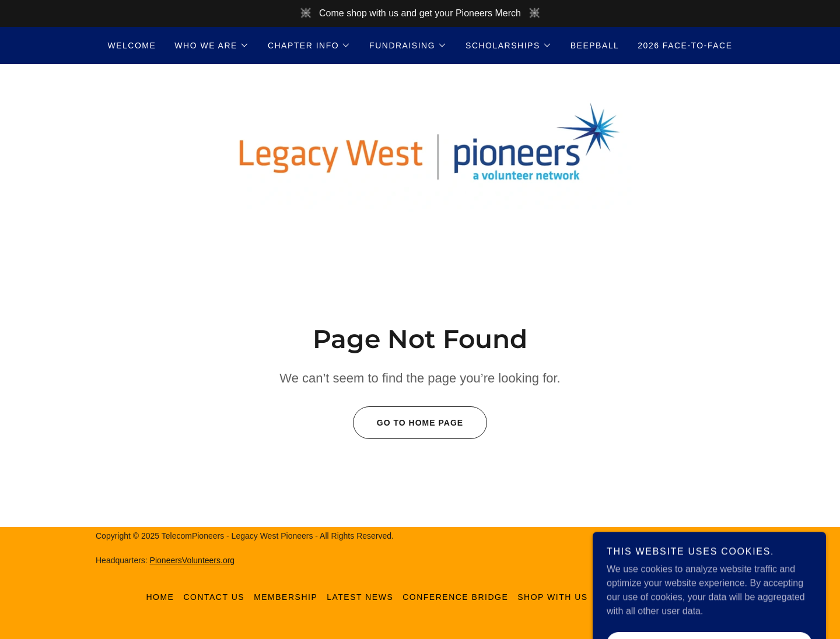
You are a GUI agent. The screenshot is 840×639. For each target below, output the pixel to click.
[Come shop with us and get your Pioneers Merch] (420, 13)
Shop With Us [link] (552, 597)
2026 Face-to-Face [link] (685, 45)
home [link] (160, 597)
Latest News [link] (360, 597)
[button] (212, 45)
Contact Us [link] (214, 597)
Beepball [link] (595, 45)
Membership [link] (286, 597)
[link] (420, 149)
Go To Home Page (408, 423)
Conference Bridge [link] (455, 597)
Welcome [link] (132, 45)
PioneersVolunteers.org (192, 560)
